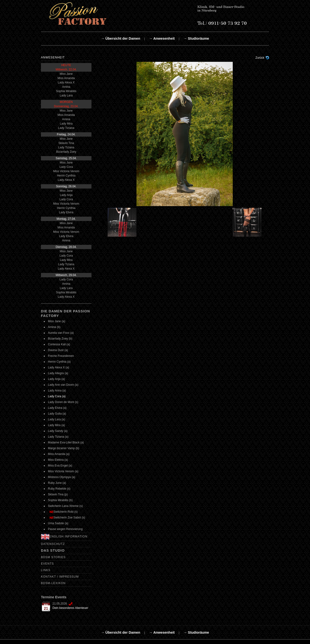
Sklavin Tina (66, 143)
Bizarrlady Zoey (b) (60, 339)
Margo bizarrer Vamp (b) (64, 448)
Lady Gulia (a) (57, 414)
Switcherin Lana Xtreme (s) (65, 506)
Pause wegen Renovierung (65, 529)
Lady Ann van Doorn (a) (63, 385)
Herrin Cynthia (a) (59, 362)
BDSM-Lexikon (53, 583)
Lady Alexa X (66, 82)
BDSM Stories (53, 557)
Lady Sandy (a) (58, 431)
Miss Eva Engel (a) (60, 466)
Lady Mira (66, 124)
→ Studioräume (196, 38)
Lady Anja (66, 195)
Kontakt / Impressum (60, 577)
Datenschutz (53, 544)
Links (46, 570)
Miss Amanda (66, 78)
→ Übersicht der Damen (120, 38)
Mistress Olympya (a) (61, 477)
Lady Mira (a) (56, 425)
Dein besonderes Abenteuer (70, 608)
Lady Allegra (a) (58, 373)
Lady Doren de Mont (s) (63, 402)
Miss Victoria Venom (66, 171)
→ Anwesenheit (162, 38)
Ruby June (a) (57, 483)
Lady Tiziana (66, 128)
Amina (66, 87)
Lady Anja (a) (56, 379)
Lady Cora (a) (57, 396)
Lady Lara (66, 95)
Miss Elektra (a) (58, 460)
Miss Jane (66, 74)
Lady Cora (66, 167)
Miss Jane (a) (57, 321)
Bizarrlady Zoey (66, 152)
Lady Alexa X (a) (58, 367)
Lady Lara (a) (56, 419)
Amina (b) (54, 327)
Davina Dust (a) (58, 350)
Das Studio (53, 550)
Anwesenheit (53, 57)
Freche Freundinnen (61, 356)
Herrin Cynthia (66, 176)
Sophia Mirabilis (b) (60, 500)
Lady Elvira (66, 212)
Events (47, 564)
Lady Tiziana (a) (58, 437)
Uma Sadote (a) (58, 523)
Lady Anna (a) (57, 391)
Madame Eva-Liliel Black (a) (66, 442)
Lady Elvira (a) (57, 408)
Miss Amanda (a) (59, 454)
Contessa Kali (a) (59, 344)
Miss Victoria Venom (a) (63, 471)
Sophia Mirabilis (66, 91)
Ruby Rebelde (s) (59, 489)
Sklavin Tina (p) (58, 494)
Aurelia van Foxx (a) (61, 333)
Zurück (260, 58)
